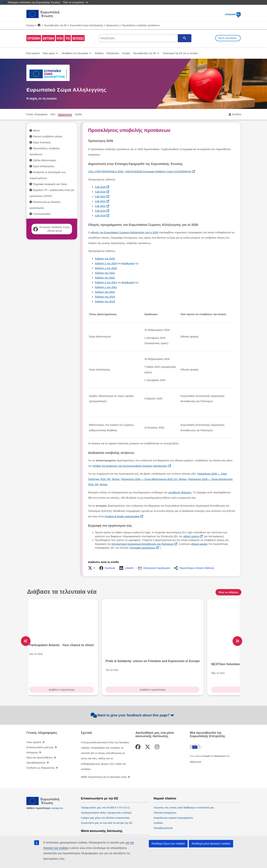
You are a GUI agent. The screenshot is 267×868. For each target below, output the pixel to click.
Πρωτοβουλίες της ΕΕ (55, 25)
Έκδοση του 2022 (105, 278)
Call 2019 (100, 211)
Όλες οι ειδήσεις (228, 592)
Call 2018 (100, 216)
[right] (243, 630)
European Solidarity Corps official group (51, 229)
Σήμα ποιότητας (42, 142)
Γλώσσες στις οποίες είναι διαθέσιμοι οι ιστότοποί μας (184, 786)
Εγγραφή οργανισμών (143, 548)
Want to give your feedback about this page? (133, 694)
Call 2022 (100, 201)
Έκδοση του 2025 (105, 259)
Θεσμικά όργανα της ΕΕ (171, 817)
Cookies (158, 801)
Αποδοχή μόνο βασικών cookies (211, 844)
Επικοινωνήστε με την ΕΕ (100, 777)
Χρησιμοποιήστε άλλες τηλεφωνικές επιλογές (106, 791)
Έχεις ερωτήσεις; (228, 38)
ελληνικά (233, 14)
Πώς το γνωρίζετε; (76, 2)
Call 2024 (100, 192)
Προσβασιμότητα (36, 741)
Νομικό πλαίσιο (165, 777)
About (36, 130)
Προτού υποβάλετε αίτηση (48, 136)
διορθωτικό (128, 263)
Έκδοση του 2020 (105, 292)
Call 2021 (100, 206)
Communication (42, 214)
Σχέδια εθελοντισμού (45, 160)
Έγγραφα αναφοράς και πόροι (50, 184)
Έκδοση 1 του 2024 (106, 268)
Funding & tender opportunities (122, 516)
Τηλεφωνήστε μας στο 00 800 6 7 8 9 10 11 (105, 786)
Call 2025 (100, 187)
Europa (30, 25)
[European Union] (43, 783)
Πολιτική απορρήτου (165, 791)
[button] (93, 568)
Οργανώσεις (112, 25)
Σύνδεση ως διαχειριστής (41, 746)
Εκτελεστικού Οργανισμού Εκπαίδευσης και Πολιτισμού (143, 544)
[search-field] (145, 38)
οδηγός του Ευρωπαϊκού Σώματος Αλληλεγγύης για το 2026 (124, 232)
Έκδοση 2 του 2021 (106, 282)
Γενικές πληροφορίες (42, 711)
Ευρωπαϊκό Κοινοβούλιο (167, 826)
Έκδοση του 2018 (105, 301)
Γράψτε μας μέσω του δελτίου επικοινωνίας (105, 796)
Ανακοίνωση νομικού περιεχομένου (173, 796)
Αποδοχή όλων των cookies (168, 844)
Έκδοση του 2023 (105, 273)
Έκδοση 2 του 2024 (106, 263)
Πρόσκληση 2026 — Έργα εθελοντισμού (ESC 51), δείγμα (154, 479)
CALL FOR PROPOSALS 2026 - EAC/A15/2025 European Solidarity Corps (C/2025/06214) (140, 171)
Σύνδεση (237, 114)
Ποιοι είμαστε (34, 721)
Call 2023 (100, 196)
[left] (26, 630)
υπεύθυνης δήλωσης (180, 492)
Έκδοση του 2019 (105, 297)
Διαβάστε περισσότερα (54, 669)
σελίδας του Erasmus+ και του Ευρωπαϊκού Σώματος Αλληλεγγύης (130, 466)
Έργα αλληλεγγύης (44, 166)
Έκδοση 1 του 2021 (106, 287)
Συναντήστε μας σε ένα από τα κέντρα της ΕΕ (107, 801)
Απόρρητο (32, 731)
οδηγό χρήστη (191, 536)
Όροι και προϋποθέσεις (40, 736)
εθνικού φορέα (199, 544)
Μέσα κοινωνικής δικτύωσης (102, 810)
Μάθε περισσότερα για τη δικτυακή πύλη (104, 755)
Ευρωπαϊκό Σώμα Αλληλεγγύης (86, 25)
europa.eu (57, 787)
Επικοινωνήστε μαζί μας (40, 726)
